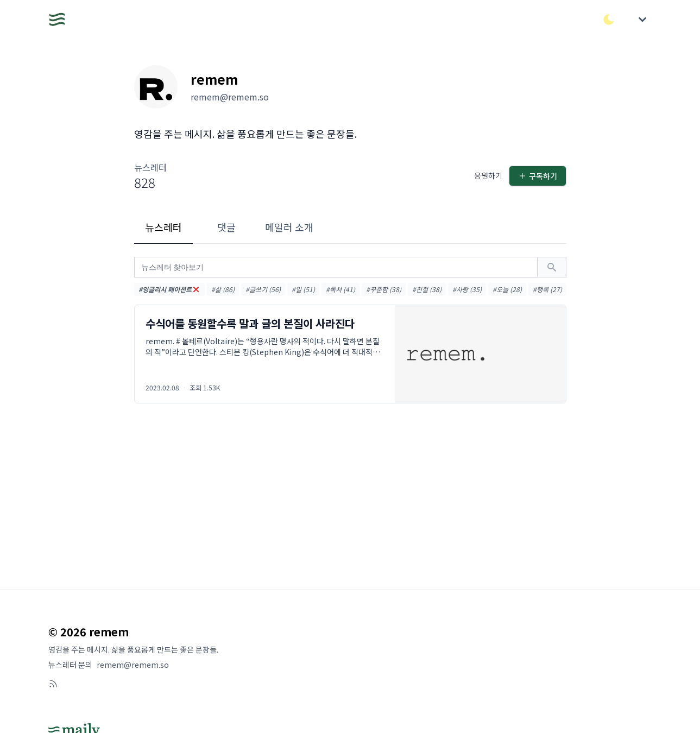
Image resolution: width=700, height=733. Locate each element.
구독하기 (538, 176)
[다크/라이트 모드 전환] (609, 20)
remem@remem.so (133, 665)
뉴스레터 (163, 227)
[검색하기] (552, 267)
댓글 (226, 227)
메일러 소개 (289, 227)
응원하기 (488, 175)
